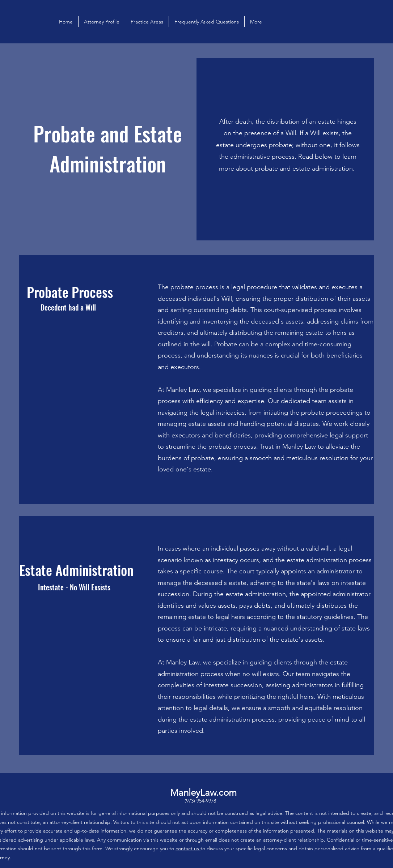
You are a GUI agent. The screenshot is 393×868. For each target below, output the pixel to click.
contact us (188, 848)
